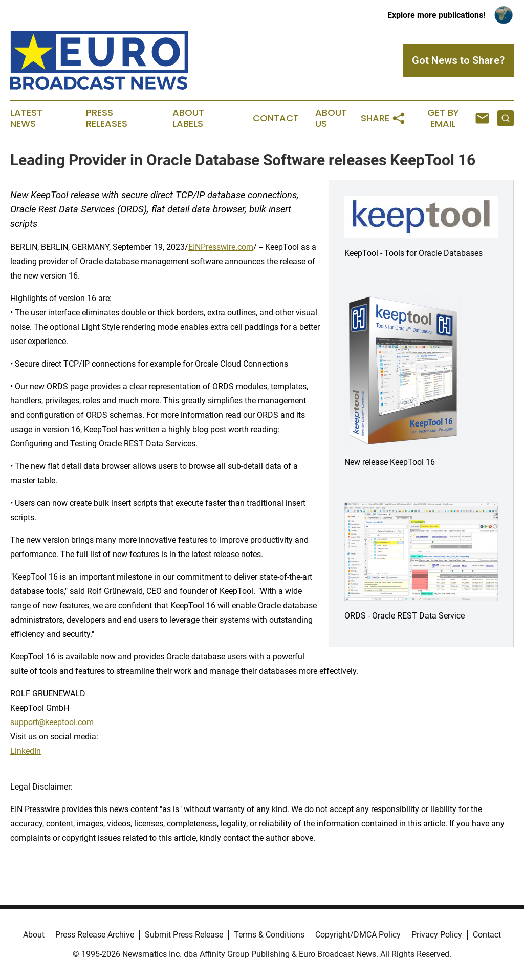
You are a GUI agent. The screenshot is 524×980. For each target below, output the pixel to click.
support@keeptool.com (52, 722)
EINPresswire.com (221, 247)
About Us (331, 118)
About (34, 935)
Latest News (26, 118)
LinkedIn (26, 751)
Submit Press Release (184, 935)
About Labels (188, 118)
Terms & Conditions (269, 935)
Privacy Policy (437, 935)
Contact (276, 118)
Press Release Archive (95, 935)
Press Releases (107, 118)
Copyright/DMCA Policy (358, 935)
